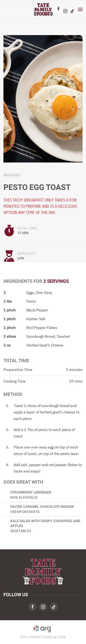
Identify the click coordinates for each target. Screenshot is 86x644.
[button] (80, 9)
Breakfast (12, 175)
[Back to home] (43, 9)
